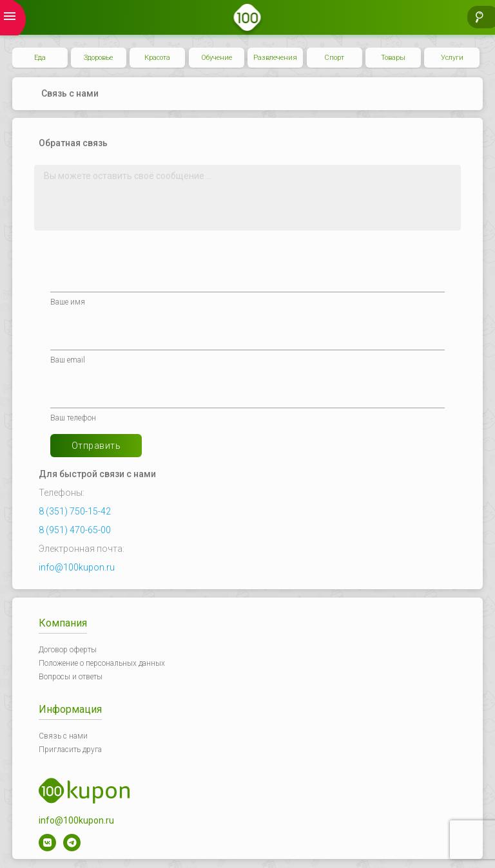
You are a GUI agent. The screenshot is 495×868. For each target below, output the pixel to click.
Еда (40, 58)
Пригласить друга (70, 750)
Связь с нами (63, 736)
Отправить (96, 446)
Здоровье (98, 58)
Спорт (334, 58)
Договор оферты (68, 650)
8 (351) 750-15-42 (75, 511)
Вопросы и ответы (71, 677)
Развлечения (275, 58)
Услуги (452, 58)
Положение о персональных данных (102, 663)
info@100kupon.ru (77, 567)
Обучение (217, 58)
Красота (157, 58)
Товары (393, 58)
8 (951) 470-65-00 (75, 530)
